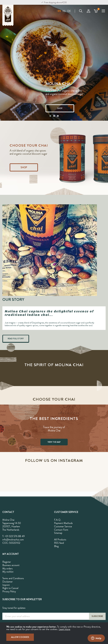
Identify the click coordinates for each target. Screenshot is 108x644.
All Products (60, 540)
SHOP (60, 108)
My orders (8, 568)
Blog (56, 546)
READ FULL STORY (16, 339)
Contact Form (61, 530)
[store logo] (8, 15)
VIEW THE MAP (54, 442)
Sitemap (58, 533)
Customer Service (63, 526)
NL (64, 11)
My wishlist (8, 572)
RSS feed (59, 543)
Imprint (6, 585)
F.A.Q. (58, 520)
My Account (88, 11)
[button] (59, 11)
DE (69, 11)
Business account (11, 565)
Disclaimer (8, 582)
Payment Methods (63, 523)
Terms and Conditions (13, 578)
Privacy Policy (9, 591)
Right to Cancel (10, 588)
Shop (24, 167)
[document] (54, 633)
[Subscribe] (97, 616)
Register (7, 562)
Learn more (64, 629)
